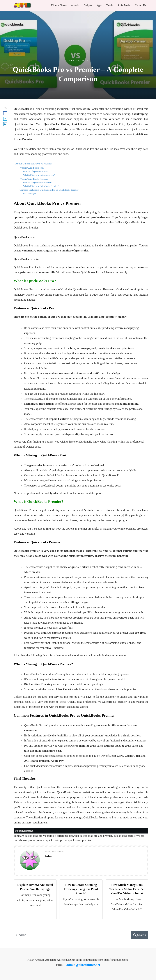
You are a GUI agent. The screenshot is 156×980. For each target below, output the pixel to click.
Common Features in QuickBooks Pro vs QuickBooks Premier (49, 190)
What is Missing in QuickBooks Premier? (41, 186)
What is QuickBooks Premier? (34, 179)
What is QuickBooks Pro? (32, 168)
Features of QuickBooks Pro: (35, 172)
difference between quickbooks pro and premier (84, 836)
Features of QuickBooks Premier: (37, 183)
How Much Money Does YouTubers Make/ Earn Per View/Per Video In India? (127, 889)
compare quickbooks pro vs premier (35, 836)
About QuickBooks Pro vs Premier (34, 164)
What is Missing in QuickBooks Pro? (39, 175)
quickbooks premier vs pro (129, 836)
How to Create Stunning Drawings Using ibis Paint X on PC (81, 889)
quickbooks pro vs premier (29, 840)
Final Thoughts (30, 194)
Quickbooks (24, 831)
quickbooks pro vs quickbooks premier (69, 840)
